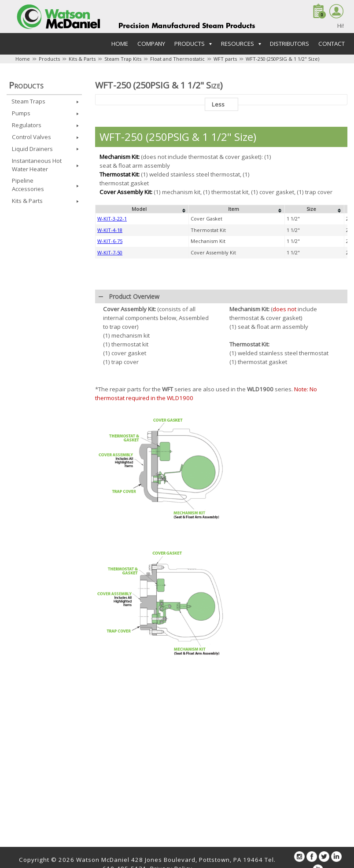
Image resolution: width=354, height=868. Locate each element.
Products (49, 59)
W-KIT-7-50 (110, 252)
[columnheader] (142, 209)
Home (120, 44)
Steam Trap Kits (123, 59)
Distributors (289, 44)
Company (151, 44)
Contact (332, 44)
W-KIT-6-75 (110, 241)
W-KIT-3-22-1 (112, 219)
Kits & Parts (82, 59)
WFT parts (225, 59)
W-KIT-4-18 (110, 230)
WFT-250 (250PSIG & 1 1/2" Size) (282, 59)
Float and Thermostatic (177, 59)
